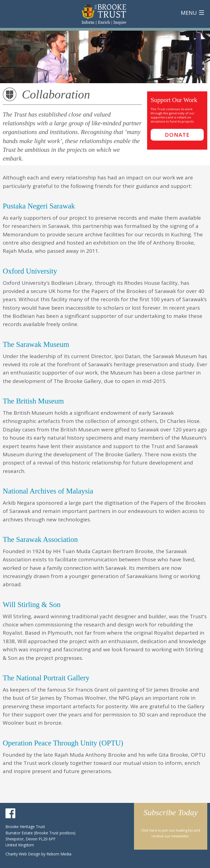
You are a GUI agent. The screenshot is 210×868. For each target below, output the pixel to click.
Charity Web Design (23, 854)
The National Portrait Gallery (46, 678)
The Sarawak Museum (36, 344)
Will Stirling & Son (32, 605)
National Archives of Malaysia (48, 491)
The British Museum (33, 401)
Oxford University (30, 271)
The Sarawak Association (40, 539)
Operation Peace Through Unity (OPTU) (63, 743)
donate (177, 135)
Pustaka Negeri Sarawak (39, 206)
